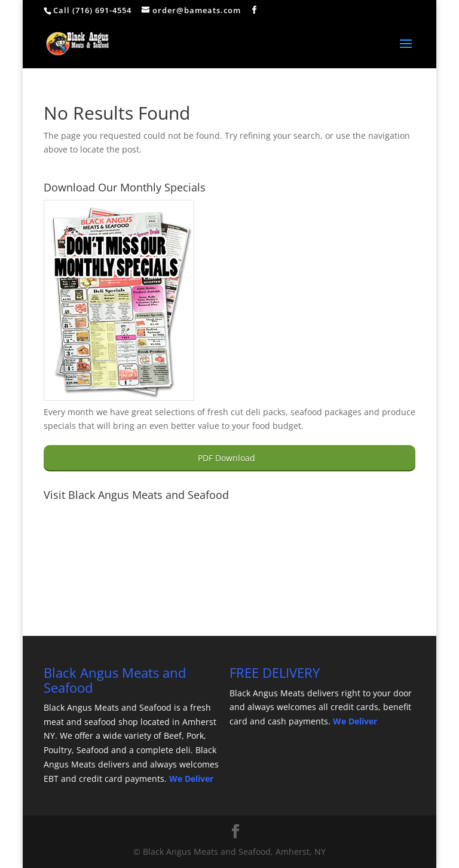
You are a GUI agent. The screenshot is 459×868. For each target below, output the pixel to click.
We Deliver (191, 779)
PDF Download (227, 458)
